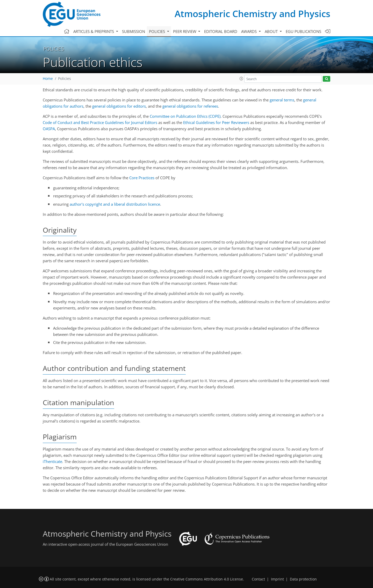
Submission (134, 31)
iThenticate (52, 461)
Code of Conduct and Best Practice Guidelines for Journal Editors (100, 122)
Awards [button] (249, 31)
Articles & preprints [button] (94, 31)
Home (48, 79)
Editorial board (221, 31)
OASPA (49, 129)
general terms (282, 100)
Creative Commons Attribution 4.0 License (207, 579)
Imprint (277, 579)
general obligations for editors (119, 106)
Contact (258, 579)
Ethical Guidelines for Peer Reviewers (216, 122)
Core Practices (142, 178)
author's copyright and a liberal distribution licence (115, 204)
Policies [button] (157, 31)
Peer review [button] (185, 31)
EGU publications (303, 31)
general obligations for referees (190, 106)
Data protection (303, 579)
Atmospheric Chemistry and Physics (252, 14)
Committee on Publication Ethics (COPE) (185, 116)
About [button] (272, 31)
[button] (241, 79)
